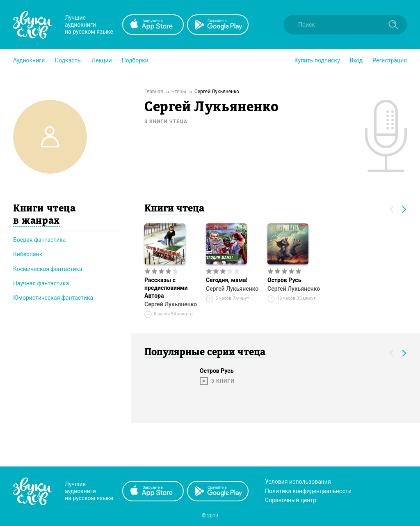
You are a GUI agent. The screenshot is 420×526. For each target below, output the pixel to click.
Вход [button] (356, 60)
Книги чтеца (174, 209)
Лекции (102, 60)
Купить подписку (317, 60)
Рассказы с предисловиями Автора (166, 288)
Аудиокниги (29, 60)
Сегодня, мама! (227, 280)
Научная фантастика (41, 283)
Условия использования (298, 482)
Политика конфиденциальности (308, 491)
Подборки (135, 60)
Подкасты (68, 60)
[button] (29, 60)
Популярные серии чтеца (205, 353)
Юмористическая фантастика (53, 298)
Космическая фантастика (48, 269)
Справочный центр (291, 500)
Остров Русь (284, 280)
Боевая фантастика (39, 240)
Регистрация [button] (390, 60)
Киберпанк (28, 254)
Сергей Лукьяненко (171, 304)
